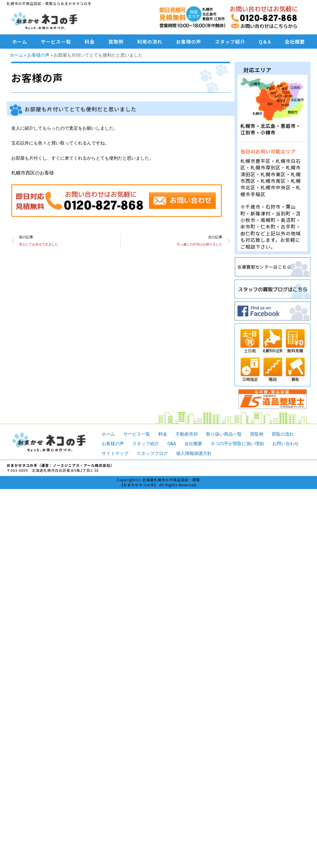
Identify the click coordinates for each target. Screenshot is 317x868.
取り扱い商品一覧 (224, 434)
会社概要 (295, 42)
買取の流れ (283, 434)
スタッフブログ (152, 453)
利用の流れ (150, 42)
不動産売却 (187, 434)
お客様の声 (189, 42)
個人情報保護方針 (194, 453)
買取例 (116, 42)
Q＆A (265, 42)
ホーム (20, 42)
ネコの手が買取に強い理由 (237, 444)
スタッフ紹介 (230, 42)
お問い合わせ (286, 444)
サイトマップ (115, 453)
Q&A (172, 444)
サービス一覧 (56, 42)
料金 (90, 42)
